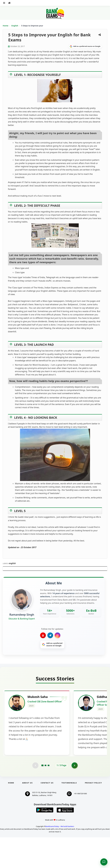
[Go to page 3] (49, 796)
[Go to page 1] (42, 796)
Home (6, 26)
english (12, 563)
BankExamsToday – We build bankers (60, 857)
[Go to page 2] (45, 796)
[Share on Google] (85, 46)
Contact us (47, 813)
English (15, 26)
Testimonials (69, 813)
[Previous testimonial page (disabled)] (35, 796)
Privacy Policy (93, 813)
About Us (28, 813)
